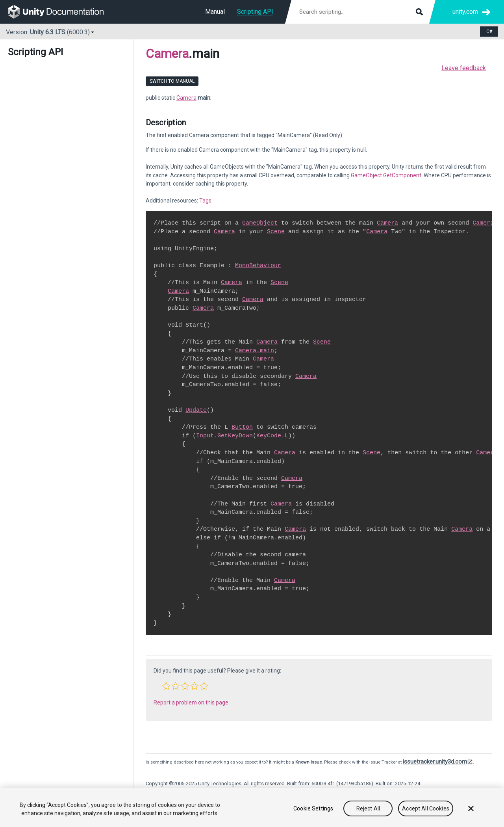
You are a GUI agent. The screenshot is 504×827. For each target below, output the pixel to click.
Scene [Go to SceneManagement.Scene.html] (276, 232)
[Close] (471, 808)
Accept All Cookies (426, 808)
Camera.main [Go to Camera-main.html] (255, 351)
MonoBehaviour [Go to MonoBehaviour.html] (258, 266)
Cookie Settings (313, 808)
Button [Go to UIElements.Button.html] (242, 427)
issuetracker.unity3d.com (435, 762)
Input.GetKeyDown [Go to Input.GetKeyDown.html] (224, 436)
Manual (215, 12)
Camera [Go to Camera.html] (387, 223)
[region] (252, 807)
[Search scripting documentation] (360, 12)
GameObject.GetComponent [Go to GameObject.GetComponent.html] (386, 175)
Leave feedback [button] (464, 68)
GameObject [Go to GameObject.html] (260, 223)
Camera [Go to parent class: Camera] (167, 54)
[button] (166, 686)
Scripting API (255, 12)
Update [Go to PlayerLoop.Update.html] (196, 410)
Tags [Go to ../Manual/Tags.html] (205, 201)
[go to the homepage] (61, 12)
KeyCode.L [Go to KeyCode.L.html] (272, 436)
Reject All (368, 808)
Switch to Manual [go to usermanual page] (172, 81)
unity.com (465, 12)
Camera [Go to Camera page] (186, 98)
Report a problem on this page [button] (191, 702)
